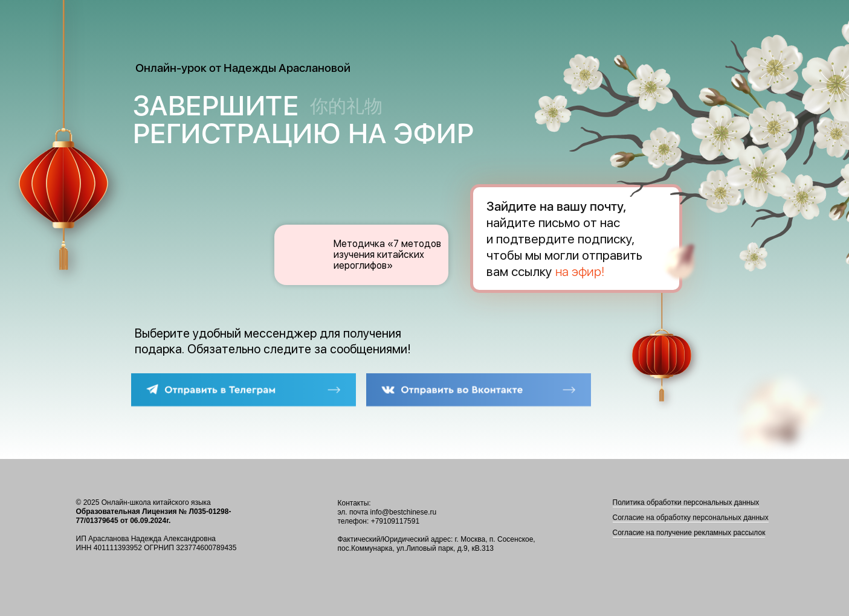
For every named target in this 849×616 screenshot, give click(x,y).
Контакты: (354, 503)
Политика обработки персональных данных (686, 502)
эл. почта (353, 512)
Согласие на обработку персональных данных (691, 518)
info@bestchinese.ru (404, 512)
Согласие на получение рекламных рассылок (689, 533)
